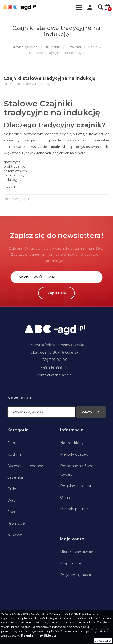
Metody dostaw (74, 454)
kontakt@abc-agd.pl (55, 375)
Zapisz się (57, 293)
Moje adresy (71, 563)
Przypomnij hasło (76, 575)
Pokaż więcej (15, 199)
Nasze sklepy (72, 443)
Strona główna (25, 47)
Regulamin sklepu (76, 486)
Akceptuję (103, 640)
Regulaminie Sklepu (38, 636)
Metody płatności (76, 509)
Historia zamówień (77, 552)
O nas (65, 497)
